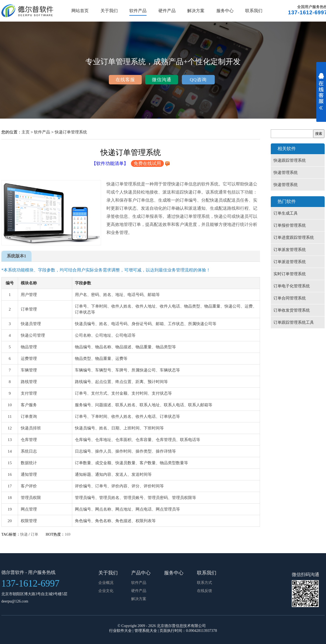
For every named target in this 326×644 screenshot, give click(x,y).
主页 (26, 132)
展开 (321, 95)
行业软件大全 (120, 631)
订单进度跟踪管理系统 (294, 237)
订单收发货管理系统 (292, 310)
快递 (24, 534)
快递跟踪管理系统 (290, 160)
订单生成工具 (286, 213)
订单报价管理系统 (290, 225)
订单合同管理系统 (290, 298)
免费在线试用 (147, 163)
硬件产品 (167, 11)
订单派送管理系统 (290, 262)
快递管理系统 (286, 173)
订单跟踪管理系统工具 (294, 322)
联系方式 (204, 583)
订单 (34, 534)
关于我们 (109, 11)
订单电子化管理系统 (292, 286)
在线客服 (125, 80)
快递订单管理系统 (71, 132)
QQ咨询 (198, 80)
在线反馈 (204, 591)
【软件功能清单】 (110, 163)
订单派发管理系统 (290, 250)
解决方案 (196, 11)
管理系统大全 (146, 631)
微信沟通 (162, 80)
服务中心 (225, 11)
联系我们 (254, 11)
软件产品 (138, 11)
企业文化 (106, 591)
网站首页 (80, 11)
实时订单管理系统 (290, 274)
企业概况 (106, 583)
